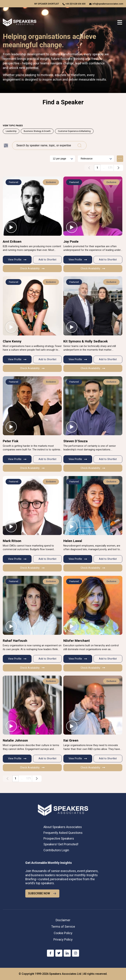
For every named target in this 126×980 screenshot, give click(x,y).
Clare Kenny (12, 341)
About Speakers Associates (63, 827)
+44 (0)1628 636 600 (75, 4)
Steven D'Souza (75, 441)
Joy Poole (71, 242)
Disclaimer (63, 920)
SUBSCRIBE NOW (42, 893)
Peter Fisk (11, 441)
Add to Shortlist (47, 260)
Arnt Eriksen (12, 242)
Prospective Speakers (59, 838)
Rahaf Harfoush (15, 641)
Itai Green (71, 740)
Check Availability (32, 269)
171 (110, 168)
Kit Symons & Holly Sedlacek (86, 341)
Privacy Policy (63, 939)
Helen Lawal (73, 541)
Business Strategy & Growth (37, 131)
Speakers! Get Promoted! (61, 844)
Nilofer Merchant (77, 641)
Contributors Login (56, 850)
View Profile (17, 260)
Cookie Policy (63, 933)
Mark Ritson (12, 541)
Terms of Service (63, 927)
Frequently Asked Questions (63, 833)
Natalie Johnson (15, 740)
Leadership (11, 131)
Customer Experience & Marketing (74, 131)
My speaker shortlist (47, 4)
